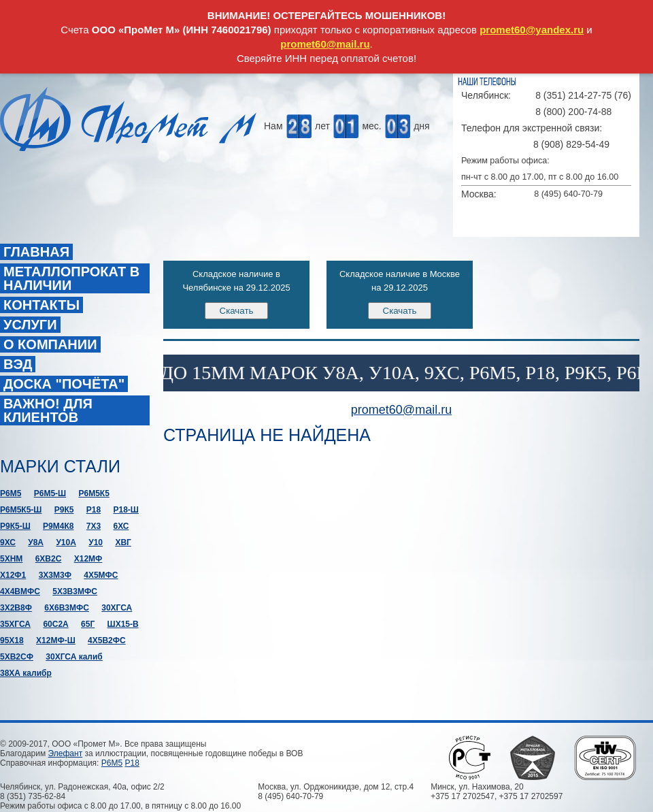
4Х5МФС (101, 575)
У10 (96, 542)
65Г (88, 624)
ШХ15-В (123, 624)
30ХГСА (117, 608)
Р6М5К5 (94, 493)
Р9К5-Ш (15, 526)
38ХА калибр (26, 673)
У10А (66, 542)
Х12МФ (88, 559)
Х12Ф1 (13, 575)
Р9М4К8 (58, 526)
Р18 (94, 510)
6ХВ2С (49, 559)
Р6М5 (11, 493)
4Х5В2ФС (107, 640)
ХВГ (123, 542)
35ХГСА (15, 624)
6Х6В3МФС (67, 608)
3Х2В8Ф (16, 608)
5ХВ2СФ (17, 657)
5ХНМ (11, 559)
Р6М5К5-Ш (21, 510)
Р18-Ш (125, 510)
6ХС (121, 526)
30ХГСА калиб (74, 657)
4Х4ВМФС (20, 591)
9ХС (8, 542)
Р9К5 (64, 510)
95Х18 (12, 640)
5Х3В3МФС (75, 591)
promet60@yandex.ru (532, 30)
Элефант (66, 753)
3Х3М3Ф (55, 575)
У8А (36, 542)
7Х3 (94, 526)
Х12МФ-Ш (56, 640)
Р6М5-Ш (50, 493)
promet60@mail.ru (325, 44)
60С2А (55, 624)
